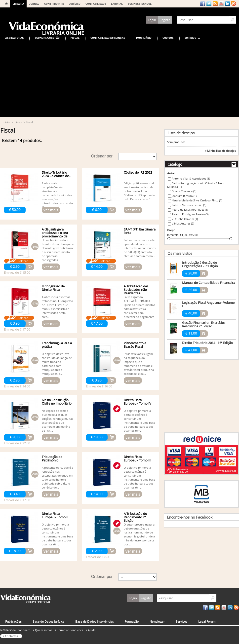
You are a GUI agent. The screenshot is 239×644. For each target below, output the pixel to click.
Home (6, 4)
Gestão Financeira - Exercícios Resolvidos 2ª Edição (204, 324)
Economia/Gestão (47, 38)
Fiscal (75, 38)
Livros (19, 122)
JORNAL (34, 4)
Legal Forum (207, 622)
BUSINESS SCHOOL (140, 4)
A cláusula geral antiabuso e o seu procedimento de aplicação (55, 234)
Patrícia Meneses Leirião (189, 205)
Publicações (13, 622)
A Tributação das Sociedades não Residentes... (136, 290)
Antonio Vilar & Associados (191, 178)
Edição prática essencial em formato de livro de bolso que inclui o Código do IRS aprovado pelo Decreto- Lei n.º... (139, 191)
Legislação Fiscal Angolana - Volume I (208, 304)
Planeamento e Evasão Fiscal (135, 345)
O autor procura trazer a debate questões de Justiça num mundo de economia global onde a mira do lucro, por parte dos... (139, 534)
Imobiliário (144, 38)
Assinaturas (15, 38)
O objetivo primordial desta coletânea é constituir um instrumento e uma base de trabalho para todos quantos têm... (139, 477)
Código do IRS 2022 (138, 172)
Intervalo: (173, 235)
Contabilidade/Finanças (108, 38)
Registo (165, 20)
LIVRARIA (18, 4)
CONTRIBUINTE (54, 4)
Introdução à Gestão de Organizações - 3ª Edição (200, 264)
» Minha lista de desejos (220, 151)
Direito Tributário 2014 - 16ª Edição (207, 343)
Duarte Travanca (184, 191)
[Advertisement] (119, 79)
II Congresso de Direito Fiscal (53, 288)
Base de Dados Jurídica (48, 622)
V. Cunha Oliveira (185, 219)
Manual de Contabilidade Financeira (209, 283)
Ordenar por (102, 156)
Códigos (168, 38)
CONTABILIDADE (96, 4)
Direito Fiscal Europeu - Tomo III (138, 458)
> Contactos (10, 636)
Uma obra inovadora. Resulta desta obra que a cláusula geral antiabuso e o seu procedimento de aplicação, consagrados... (58, 250)
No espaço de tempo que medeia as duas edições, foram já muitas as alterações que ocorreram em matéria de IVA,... (57, 421)
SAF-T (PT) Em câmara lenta (140, 231)
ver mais (51, 210)
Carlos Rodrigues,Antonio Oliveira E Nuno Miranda (196, 185)
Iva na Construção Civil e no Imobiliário (57, 402)
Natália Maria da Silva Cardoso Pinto (197, 200)
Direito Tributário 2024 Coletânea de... (56, 174)
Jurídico (190, 38)
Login (152, 20)
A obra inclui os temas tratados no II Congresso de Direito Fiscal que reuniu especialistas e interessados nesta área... (57, 307)
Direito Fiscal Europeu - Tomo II (55, 515)
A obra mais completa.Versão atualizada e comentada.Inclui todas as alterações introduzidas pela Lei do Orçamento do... (57, 195)
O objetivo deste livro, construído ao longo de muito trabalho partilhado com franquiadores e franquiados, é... (57, 364)
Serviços (181, 622)
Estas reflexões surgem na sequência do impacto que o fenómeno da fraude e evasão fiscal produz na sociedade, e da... (139, 364)
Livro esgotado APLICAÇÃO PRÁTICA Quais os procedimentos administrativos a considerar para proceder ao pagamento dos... (139, 309)
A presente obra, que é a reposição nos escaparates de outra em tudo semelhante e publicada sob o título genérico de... (57, 477)
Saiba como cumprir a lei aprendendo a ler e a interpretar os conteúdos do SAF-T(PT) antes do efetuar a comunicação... (140, 248)
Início (6, 122)
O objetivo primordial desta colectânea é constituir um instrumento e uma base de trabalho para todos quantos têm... (139, 421)
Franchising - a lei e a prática (57, 345)
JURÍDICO (75, 4)
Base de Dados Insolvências (95, 622)
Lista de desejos (181, 133)
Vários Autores (183, 223)
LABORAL (117, 4)
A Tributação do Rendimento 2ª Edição (135, 517)
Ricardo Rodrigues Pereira (190, 214)
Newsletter (157, 622)
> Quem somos (42, 630)
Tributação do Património (52, 458)
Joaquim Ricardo (184, 196)
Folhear (23, 261)
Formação (132, 622)
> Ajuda (91, 630)
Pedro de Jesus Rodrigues (190, 209)
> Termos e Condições (69, 630)
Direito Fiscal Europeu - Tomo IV (138, 402)
